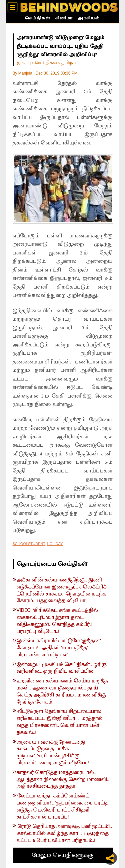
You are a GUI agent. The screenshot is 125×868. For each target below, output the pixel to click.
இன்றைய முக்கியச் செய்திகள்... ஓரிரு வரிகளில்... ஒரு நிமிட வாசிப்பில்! (62, 668)
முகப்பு (24, 63)
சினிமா (64, 19)
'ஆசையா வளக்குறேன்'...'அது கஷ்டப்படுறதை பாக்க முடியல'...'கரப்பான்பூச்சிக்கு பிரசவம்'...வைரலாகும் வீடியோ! (53, 753)
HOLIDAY (55, 544)
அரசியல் (89, 19)
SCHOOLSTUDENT (29, 544)
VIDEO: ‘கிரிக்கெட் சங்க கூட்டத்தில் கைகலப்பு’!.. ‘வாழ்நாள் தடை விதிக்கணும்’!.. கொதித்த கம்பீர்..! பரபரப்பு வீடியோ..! (57, 621)
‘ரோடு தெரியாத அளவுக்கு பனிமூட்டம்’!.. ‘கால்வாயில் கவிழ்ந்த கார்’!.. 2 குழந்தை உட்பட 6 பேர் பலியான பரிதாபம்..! (64, 834)
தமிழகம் (70, 63)
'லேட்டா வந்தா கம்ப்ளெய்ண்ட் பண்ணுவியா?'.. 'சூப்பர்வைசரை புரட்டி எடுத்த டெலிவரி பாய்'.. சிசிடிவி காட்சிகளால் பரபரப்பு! (62, 807)
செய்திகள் (38, 19)
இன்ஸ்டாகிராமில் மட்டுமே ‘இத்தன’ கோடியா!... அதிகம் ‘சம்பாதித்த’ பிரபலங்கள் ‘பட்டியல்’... (59, 648)
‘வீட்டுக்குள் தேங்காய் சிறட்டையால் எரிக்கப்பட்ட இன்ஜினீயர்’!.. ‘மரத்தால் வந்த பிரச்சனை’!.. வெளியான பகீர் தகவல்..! (60, 722)
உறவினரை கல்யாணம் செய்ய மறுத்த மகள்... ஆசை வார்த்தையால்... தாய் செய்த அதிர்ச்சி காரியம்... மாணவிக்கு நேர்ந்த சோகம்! (62, 692)
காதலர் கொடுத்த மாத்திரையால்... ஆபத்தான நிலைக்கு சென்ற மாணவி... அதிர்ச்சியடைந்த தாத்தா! (63, 780)
